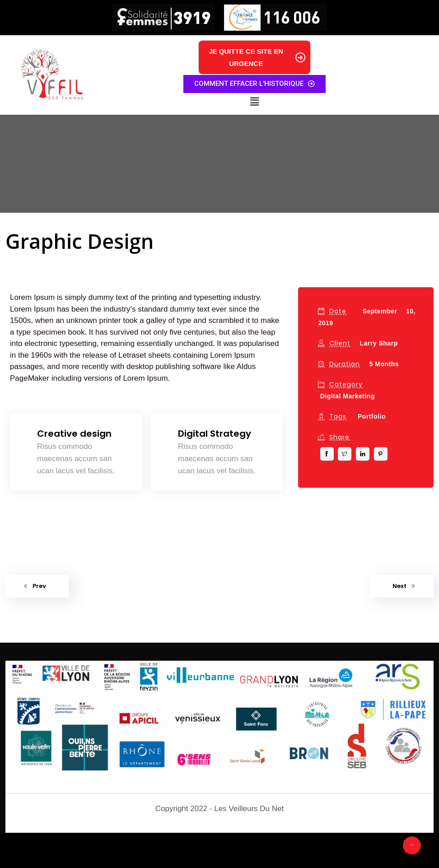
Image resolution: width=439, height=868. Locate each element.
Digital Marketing (348, 396)
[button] (254, 102)
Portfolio (372, 416)
